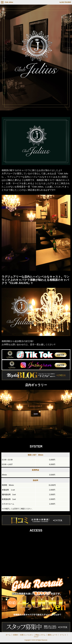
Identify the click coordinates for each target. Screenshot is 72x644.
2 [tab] (34, 440)
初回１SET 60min (35, 456)
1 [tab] (31, 440)
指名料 (36, 481)
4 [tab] (41, 440)
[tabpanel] (36, 414)
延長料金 (36, 471)
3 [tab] (38, 440)
